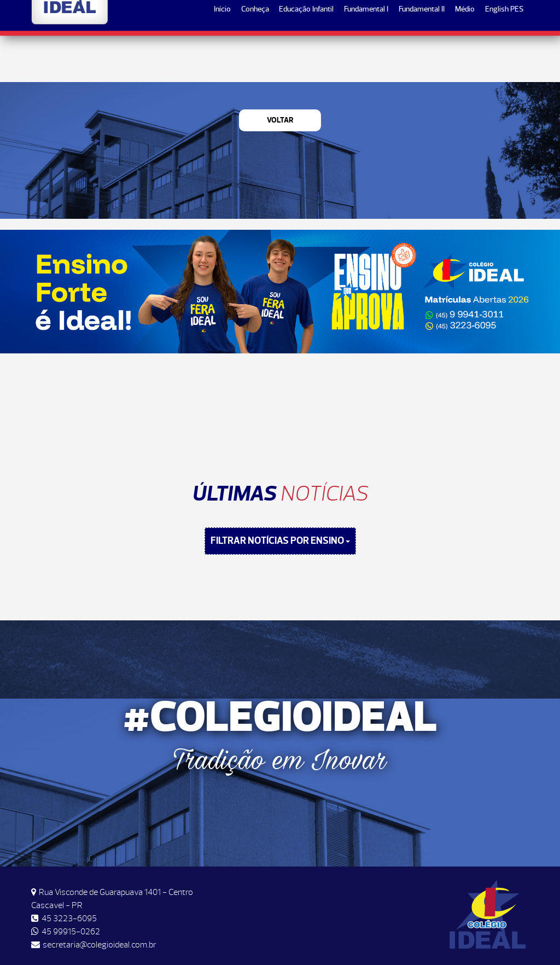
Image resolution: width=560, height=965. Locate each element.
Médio (465, 56)
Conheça (255, 56)
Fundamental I (366, 56)
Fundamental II (422, 56)
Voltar (280, 120)
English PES (504, 56)
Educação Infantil (306, 56)
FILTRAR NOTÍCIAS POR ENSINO (280, 541)
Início (222, 56)
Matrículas (494, 17)
